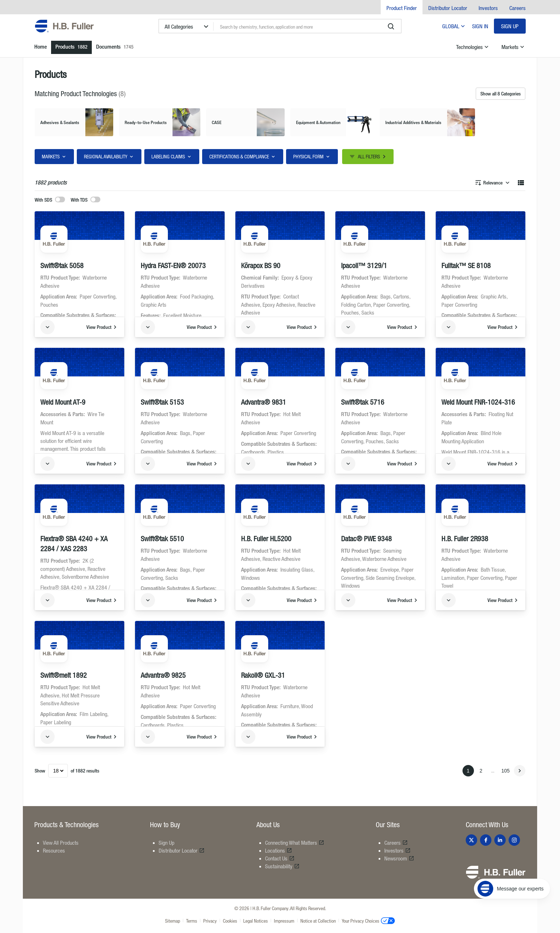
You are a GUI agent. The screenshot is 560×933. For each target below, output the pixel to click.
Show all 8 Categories (501, 93)
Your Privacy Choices (368, 920)
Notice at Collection (318, 921)
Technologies (473, 47)
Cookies (230, 921)
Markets (514, 47)
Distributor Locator (448, 8)
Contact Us (280, 858)
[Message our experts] (512, 889)
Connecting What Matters (295, 843)
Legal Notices (256, 921)
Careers (517, 8)
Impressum (284, 921)
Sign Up (510, 26)
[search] (391, 26)
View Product (102, 327)
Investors (488, 8)
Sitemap (172, 921)
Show (40, 771)
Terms (192, 921)
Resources (54, 850)
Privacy (210, 921)
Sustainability (282, 866)
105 (506, 771)
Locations (279, 850)
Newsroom (399, 858)
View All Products (61, 843)
